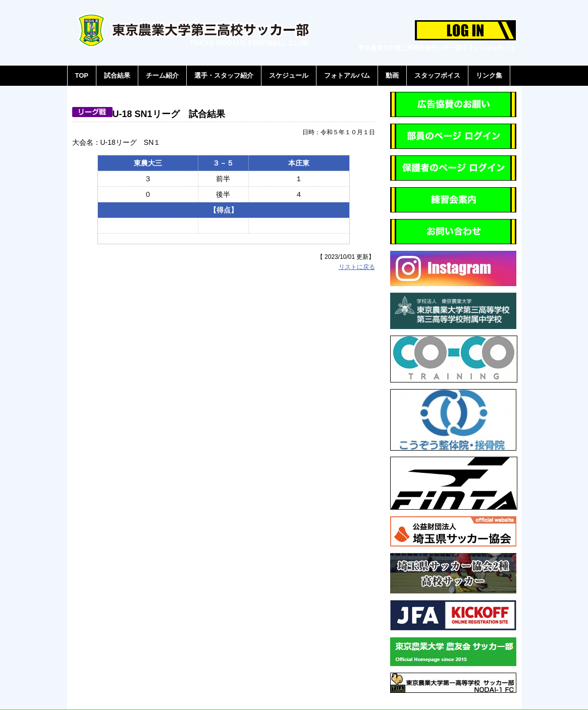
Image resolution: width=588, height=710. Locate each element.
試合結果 (117, 75)
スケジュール (289, 75)
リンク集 (489, 75)
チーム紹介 (162, 75)
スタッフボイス (437, 75)
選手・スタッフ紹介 (224, 75)
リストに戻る (357, 267)
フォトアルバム (347, 75)
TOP (82, 75)
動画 (392, 75)
